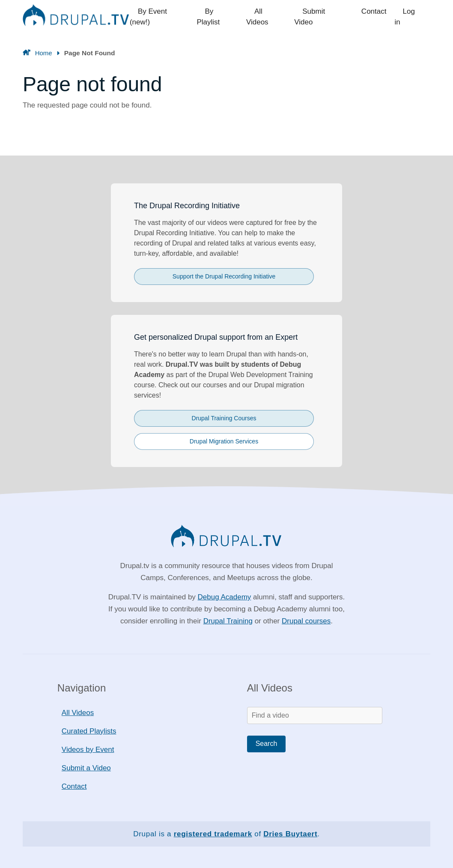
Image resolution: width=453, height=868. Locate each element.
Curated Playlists (89, 731)
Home (44, 53)
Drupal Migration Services (224, 441)
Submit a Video (86, 768)
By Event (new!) (166, 17)
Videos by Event (88, 750)
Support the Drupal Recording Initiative (224, 276)
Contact (375, 17)
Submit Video (325, 17)
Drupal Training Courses (224, 418)
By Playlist (224, 17)
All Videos (272, 17)
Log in (413, 17)
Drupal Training (228, 621)
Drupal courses (306, 621)
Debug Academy (225, 597)
